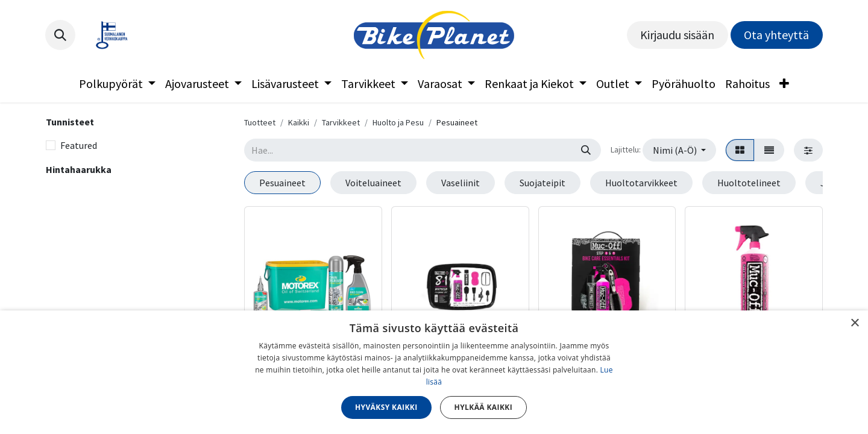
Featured (79, 145)
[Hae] (586, 150)
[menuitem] (117, 84)
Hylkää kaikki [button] (483, 407)
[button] (60, 35)
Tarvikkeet (341, 122)
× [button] (854, 323)
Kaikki (299, 122)
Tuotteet (260, 122)
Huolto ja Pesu (398, 122)
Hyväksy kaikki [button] (386, 407)
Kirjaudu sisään (677, 35)
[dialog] (434, 372)
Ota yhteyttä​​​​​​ (776, 35)
